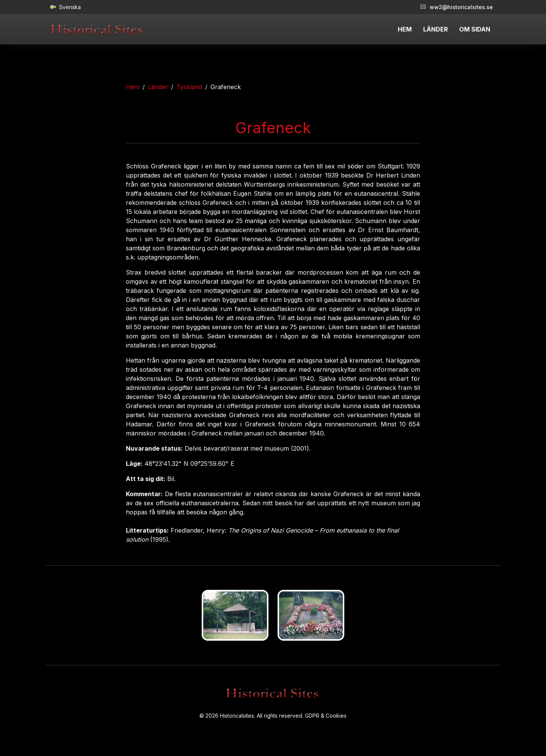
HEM (405, 29)
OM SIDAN (475, 29)
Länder (158, 87)
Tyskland (189, 87)
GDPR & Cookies (326, 716)
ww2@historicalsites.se (457, 7)
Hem (133, 87)
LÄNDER (435, 29)
